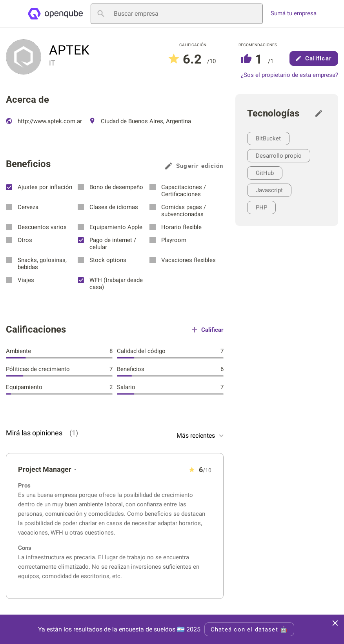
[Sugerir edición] (321, 113)
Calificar (314, 58)
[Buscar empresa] (177, 14)
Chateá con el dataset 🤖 (249, 629)
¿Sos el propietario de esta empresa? (289, 75)
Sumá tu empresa (294, 14)
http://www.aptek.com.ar (44, 121)
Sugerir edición (194, 166)
